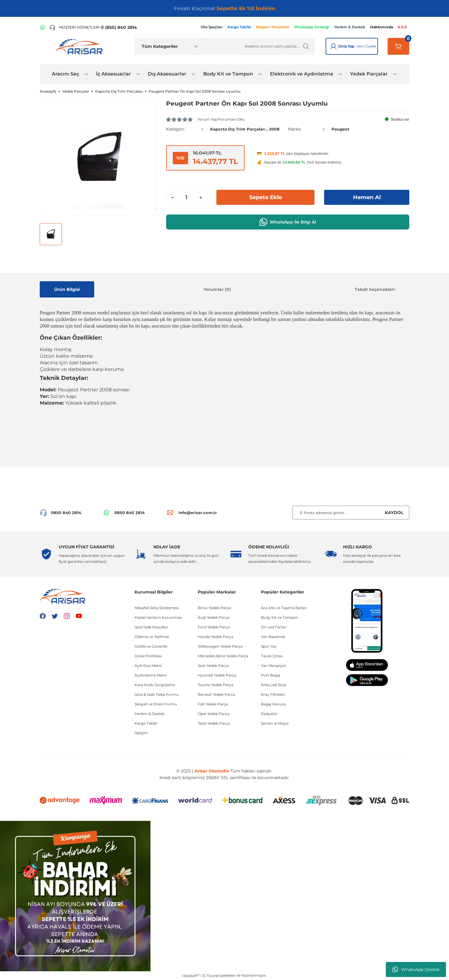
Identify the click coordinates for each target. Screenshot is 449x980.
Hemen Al (367, 197)
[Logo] (80, 46)
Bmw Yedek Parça (214, 608)
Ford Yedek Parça (214, 627)
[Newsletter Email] (351, 513)
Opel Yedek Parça (214, 714)
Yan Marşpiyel (273, 666)
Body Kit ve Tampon (279, 617)
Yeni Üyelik (366, 46)
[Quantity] (186, 197)
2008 (277, 129)
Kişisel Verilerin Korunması (158, 617)
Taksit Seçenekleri (375, 289)
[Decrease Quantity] (172, 197)
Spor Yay (269, 646)
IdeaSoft (191, 975)
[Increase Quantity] (200, 197)
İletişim (141, 733)
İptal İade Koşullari (151, 627)
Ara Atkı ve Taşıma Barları (284, 608)
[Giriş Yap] (333, 46)
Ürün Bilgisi (67, 289)
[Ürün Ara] (258, 46)
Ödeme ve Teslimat (152, 637)
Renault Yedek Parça (216, 694)
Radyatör (269, 714)
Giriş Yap (346, 46)
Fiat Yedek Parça (213, 704)
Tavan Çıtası (272, 656)
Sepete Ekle (265, 197)
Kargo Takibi (146, 723)
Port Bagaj (271, 675)
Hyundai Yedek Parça (217, 675)
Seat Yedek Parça (213, 666)
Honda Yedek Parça (215, 637)
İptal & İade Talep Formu (157, 694)
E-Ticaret (211, 976)
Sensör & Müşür (275, 723)
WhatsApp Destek (416, 969)
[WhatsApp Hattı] (43, 27)
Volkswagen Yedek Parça (220, 646)
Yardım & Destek (149, 714)
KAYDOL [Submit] (394, 513)
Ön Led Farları (274, 627)
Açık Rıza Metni (148, 666)
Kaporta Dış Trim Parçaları (239, 129)
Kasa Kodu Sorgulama (155, 685)
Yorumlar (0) (217, 289)
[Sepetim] (398, 46)
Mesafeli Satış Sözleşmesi (157, 608)
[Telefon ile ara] (93, 27)
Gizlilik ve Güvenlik (151, 646)
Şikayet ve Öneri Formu (156, 704)
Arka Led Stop (274, 685)
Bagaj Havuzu (273, 704)
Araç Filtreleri (273, 694)
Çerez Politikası (148, 656)
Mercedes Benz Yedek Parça (223, 656)
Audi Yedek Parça (214, 617)
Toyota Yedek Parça (215, 685)
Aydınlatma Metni (151, 675)
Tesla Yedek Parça (214, 723)
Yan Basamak (273, 637)
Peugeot (341, 129)
